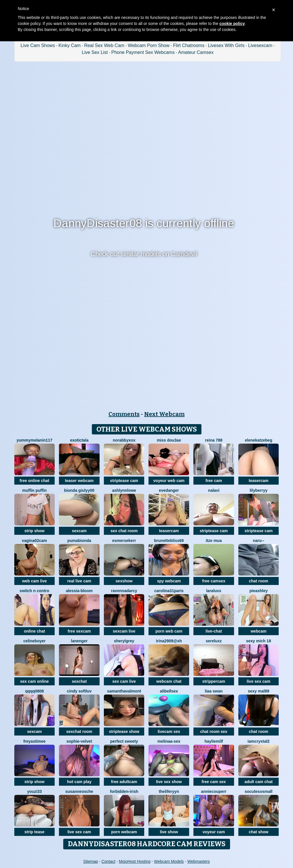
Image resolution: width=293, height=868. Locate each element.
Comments (124, 414)
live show (169, 832)
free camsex (214, 581)
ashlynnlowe (124, 490)
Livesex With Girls (226, 45)
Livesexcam (260, 45)
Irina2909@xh (169, 641)
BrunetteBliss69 (169, 541)
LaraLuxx (214, 591)
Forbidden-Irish (124, 791)
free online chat (34, 481)
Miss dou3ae (169, 440)
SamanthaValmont (124, 691)
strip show (34, 531)
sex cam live (124, 681)
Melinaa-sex (169, 741)
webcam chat (169, 681)
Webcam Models (169, 861)
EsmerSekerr (124, 541)
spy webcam (169, 581)
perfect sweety (124, 741)
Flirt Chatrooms (189, 45)
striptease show (124, 732)
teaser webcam (79, 481)
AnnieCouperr (214, 791)
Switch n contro (34, 591)
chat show (258, 832)
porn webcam (124, 832)
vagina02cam (34, 541)
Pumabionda (79, 541)
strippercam (214, 681)
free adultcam (124, 782)
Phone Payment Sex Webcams (143, 52)
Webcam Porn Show (149, 45)
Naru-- (259, 541)
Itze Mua (214, 541)
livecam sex (169, 732)
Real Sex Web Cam (104, 45)
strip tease (34, 832)
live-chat (214, 631)
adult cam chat (259, 782)
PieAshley (259, 591)
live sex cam (259, 681)
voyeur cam (214, 832)
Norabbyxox (124, 440)
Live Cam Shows (38, 45)
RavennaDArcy (124, 591)
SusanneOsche (79, 791)
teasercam (259, 481)
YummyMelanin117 (34, 440)
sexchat (79, 681)
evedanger (169, 490)
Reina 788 (214, 440)
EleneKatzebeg (259, 440)
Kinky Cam (69, 45)
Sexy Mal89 (259, 691)
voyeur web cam (169, 481)
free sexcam (79, 631)
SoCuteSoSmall (259, 791)
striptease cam (124, 481)
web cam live (34, 581)
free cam (214, 481)
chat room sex (214, 732)
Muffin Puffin (35, 490)
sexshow (124, 581)
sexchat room (79, 732)
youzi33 (34, 791)
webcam (259, 631)
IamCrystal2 (259, 741)
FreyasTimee (34, 741)
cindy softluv (79, 691)
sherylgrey (124, 641)
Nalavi (214, 490)
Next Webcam (164, 414)
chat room (259, 581)
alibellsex (169, 691)
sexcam (79, 531)
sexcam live (124, 631)
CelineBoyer (34, 641)
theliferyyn (169, 791)
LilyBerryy (258, 490)
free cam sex (214, 782)
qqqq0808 (34, 691)
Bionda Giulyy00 (79, 490)
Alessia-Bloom (79, 591)
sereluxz (214, 641)
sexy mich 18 (259, 641)
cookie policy (232, 24)
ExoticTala (79, 440)
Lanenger (79, 641)
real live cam (79, 581)
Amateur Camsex (196, 52)
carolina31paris (169, 591)
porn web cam (169, 631)
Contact (108, 861)
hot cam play (79, 782)
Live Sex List (95, 52)
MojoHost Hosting (135, 861)
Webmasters (199, 861)
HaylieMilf (214, 741)
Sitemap (91, 861)
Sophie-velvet (79, 741)
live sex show (169, 782)
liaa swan (214, 691)
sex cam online (34, 681)
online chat (34, 631)
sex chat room (124, 531)
